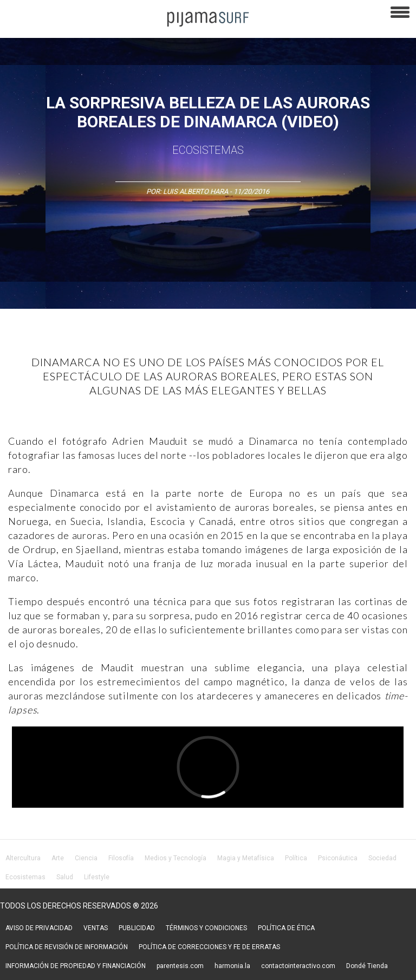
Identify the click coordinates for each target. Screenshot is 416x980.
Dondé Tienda (367, 966)
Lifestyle (97, 877)
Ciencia (86, 858)
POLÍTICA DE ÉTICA (286, 928)
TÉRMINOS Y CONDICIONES (206, 928)
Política (296, 858)
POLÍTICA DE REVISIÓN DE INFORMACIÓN (67, 947)
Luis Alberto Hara (196, 192)
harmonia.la (232, 966)
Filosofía (121, 858)
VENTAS (96, 928)
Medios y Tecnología (175, 858)
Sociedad (382, 858)
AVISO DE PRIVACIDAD (39, 928)
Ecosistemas (208, 150)
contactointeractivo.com (298, 966)
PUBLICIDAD (137, 928)
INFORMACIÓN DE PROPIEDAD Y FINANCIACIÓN (76, 966)
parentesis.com (180, 966)
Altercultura (23, 858)
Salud (65, 877)
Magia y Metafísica (246, 858)
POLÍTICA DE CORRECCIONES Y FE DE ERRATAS (209, 947)
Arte (58, 858)
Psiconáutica (338, 858)
